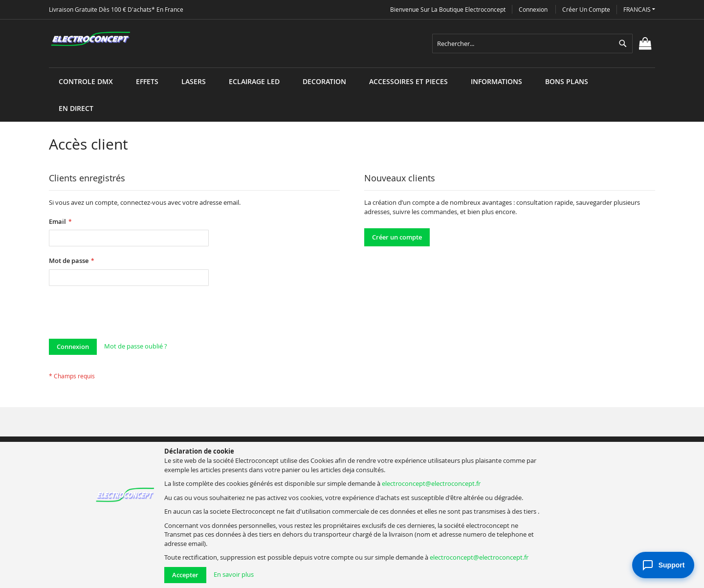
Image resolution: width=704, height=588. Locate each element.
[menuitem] (86, 81)
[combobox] (532, 44)
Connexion (533, 9)
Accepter (185, 575)
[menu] (352, 68)
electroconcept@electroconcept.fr (431, 483)
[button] (639, 10)
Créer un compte (586, 9)
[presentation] (123, 315)
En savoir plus (234, 574)
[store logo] (90, 39)
